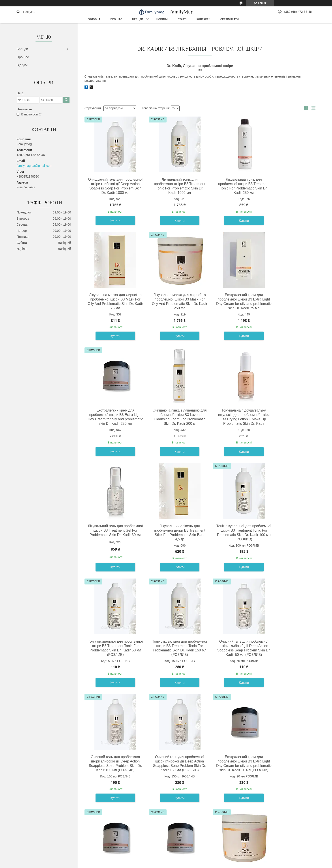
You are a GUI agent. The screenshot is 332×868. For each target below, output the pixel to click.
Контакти (204, 19)
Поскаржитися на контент (156, 864)
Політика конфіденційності (190, 864)
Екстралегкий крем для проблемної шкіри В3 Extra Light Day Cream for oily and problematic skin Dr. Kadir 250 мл (229, 308)
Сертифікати (230, 19)
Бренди (138, 19)
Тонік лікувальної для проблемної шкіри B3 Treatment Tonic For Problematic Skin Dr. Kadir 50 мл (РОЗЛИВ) (112, 548)
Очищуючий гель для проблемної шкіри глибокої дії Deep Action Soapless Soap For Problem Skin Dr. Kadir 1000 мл (112, 188)
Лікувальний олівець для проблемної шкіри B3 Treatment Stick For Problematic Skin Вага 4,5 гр (229, 426)
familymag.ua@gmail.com (34, 166)
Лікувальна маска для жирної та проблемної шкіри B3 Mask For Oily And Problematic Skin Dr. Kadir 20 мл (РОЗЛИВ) (171, 785)
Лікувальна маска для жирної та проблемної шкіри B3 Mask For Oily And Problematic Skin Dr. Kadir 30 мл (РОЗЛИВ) (229, 785)
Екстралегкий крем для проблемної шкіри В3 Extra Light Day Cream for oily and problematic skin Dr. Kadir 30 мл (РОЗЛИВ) (229, 668)
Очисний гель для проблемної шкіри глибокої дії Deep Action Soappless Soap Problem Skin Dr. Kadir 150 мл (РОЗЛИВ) (112, 666)
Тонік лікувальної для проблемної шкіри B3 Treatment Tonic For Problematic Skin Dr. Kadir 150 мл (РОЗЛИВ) (171, 548)
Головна (94, 19)
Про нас (116, 19)
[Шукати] (18, 12)
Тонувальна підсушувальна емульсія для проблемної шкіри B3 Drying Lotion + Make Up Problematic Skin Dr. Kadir (112, 426)
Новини (162, 19)
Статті (182, 19)
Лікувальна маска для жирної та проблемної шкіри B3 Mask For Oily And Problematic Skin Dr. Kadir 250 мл (112, 306)
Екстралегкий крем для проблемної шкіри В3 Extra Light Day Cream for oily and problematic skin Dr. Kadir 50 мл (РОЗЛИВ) (287, 668)
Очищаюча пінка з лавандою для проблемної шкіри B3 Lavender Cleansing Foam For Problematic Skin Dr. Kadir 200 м (287, 308)
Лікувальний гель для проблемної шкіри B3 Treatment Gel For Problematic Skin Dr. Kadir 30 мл (171, 426)
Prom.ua (187, 860)
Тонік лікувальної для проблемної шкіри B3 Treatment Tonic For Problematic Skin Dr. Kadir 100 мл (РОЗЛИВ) (287, 428)
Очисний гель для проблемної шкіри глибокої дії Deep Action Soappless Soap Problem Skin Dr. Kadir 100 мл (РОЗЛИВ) (287, 546)
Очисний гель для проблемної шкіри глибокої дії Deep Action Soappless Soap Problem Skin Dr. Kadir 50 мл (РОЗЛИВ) (229, 546)
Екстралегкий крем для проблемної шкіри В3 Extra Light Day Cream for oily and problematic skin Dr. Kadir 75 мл (171, 308)
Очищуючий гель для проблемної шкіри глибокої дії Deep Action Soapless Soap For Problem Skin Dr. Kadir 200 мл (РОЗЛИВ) (287, 788)
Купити (112, 225)
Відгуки (22, 65)
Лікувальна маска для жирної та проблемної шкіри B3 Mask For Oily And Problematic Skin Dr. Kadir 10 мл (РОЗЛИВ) (112, 785)
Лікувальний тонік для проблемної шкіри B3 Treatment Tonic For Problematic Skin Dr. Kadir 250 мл (229, 188)
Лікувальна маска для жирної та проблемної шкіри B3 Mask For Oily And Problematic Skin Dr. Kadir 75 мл (287, 186)
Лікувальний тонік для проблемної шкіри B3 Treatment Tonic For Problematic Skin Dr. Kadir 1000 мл (171, 188)
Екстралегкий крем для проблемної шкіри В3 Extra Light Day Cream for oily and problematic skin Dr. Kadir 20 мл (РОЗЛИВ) (171, 668)
